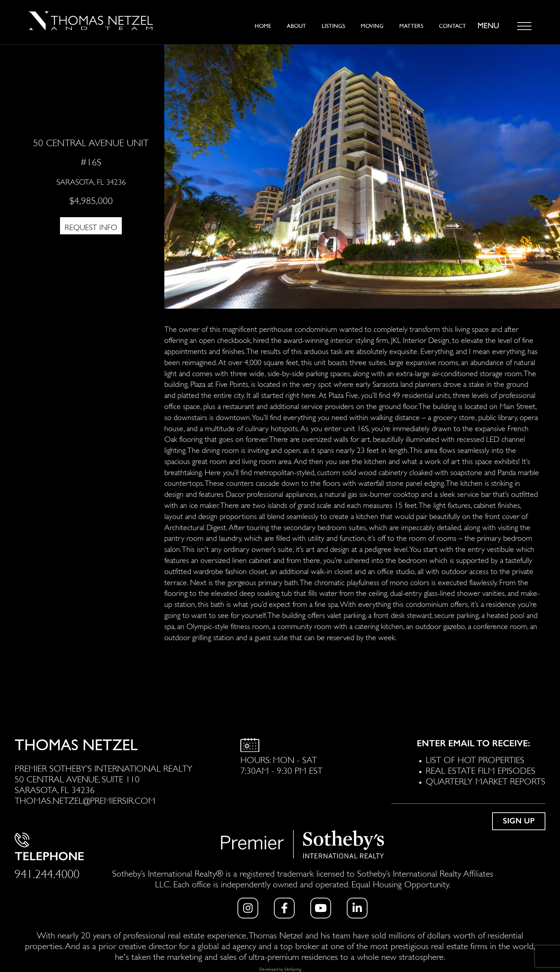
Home (263, 26)
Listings (333, 26)
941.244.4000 (47, 873)
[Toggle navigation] (524, 26)
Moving (372, 26)
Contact (452, 26)
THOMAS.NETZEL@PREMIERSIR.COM (85, 800)
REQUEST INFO (91, 226)
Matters (411, 26)
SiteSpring (293, 969)
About (296, 26)
